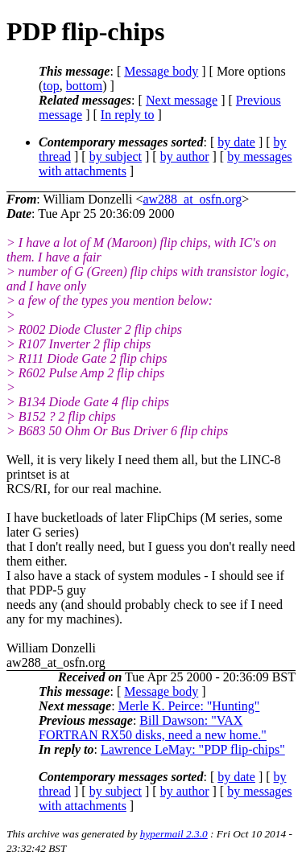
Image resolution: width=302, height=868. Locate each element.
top (51, 86)
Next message (182, 100)
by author (185, 156)
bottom (84, 86)
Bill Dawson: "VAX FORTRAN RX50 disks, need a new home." (153, 728)
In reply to (128, 115)
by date (236, 142)
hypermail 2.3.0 (174, 834)
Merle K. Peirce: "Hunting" (189, 706)
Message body (161, 71)
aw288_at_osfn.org (192, 199)
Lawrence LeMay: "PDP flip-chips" (193, 749)
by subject (116, 156)
